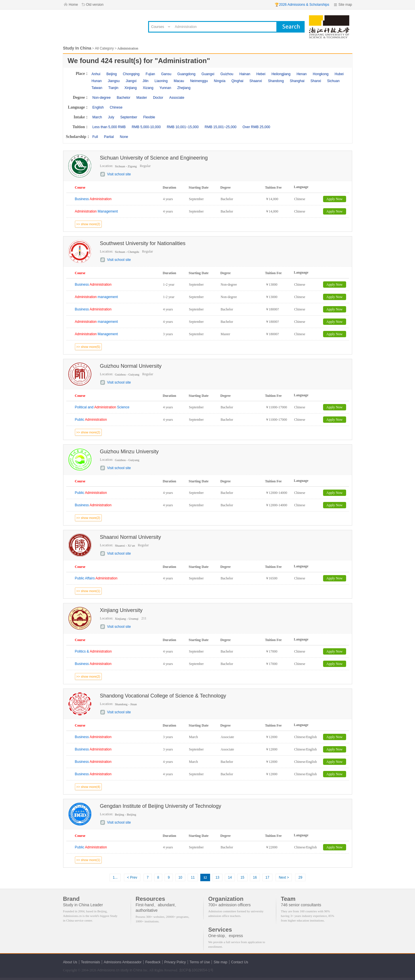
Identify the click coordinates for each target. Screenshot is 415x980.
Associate (177, 98)
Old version (95, 5)
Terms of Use (200, 962)
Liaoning (161, 81)
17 (267, 877)
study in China (131, 970)
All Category (104, 48)
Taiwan (97, 88)
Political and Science (102, 407)
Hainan (245, 74)
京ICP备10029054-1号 (196, 970)
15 (242, 877)
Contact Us (240, 962)
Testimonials (90, 962)
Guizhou (227, 74)
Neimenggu (199, 81)
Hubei (339, 74)
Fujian (150, 74)
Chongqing (131, 74)
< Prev (132, 877)
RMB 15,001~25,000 (220, 127)
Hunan (97, 81)
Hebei (261, 74)
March (97, 117)
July (111, 117)
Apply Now (334, 199)
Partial (109, 137)
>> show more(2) (88, 224)
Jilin (146, 81)
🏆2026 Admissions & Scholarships (302, 5)
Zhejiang (184, 88)
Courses (158, 27)
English (98, 107)
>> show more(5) (88, 347)
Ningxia (220, 81)
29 (300, 877)
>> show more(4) (88, 787)
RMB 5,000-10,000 (146, 127)
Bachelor (123, 98)
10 (180, 877)
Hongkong (321, 74)
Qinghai (237, 81)
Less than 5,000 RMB (109, 127)
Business (93, 199)
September (129, 117)
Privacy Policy (175, 962)
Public (91, 420)
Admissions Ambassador (123, 962)
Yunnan (165, 88)
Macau (179, 81)
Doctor (158, 98)
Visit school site (119, 174)
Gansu (166, 74)
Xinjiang (131, 88)
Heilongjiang (281, 74)
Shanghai (297, 81)
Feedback (153, 962)
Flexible (149, 117)
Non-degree (102, 98)
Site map (345, 5)
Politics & (93, 651)
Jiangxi (131, 81)
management (96, 297)
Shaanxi (255, 81)
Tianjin (113, 88)
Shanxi (316, 81)
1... (115, 877)
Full (95, 137)
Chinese (116, 107)
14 (230, 877)
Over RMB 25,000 (256, 127)
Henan (302, 74)
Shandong (276, 81)
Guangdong (186, 74)
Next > (284, 877)
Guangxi (208, 74)
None (124, 137)
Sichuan (333, 81)
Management (96, 211)
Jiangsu (114, 81)
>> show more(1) (88, 591)
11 (193, 877)
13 (217, 877)
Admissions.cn (108, 970)
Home (73, 5)
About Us (70, 962)
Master (142, 98)
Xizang (148, 88)
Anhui (96, 74)
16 (255, 877)
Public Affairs (96, 578)
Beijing (112, 74)
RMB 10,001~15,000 (183, 127)
